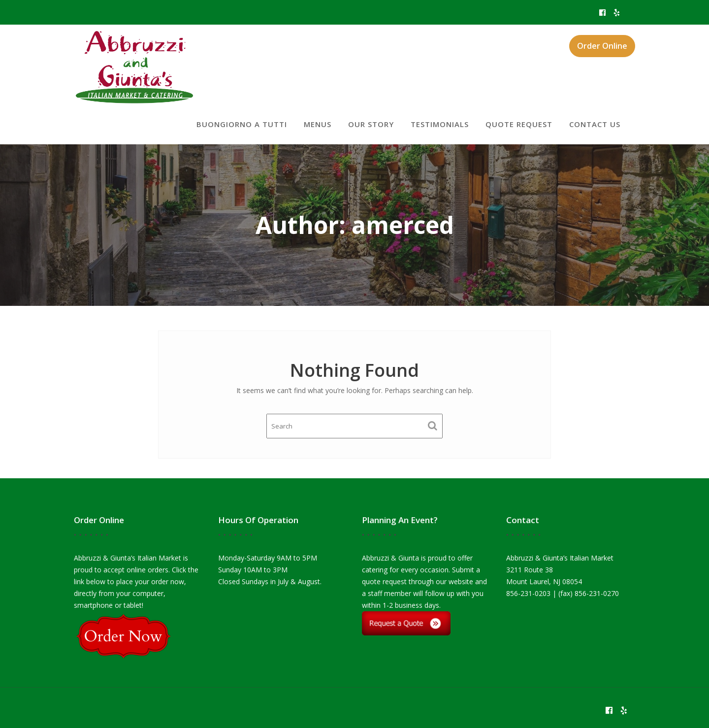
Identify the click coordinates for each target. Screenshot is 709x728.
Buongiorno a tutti (242, 124)
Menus (318, 124)
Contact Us (595, 124)
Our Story (371, 124)
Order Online (602, 46)
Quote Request (519, 124)
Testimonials (440, 124)
